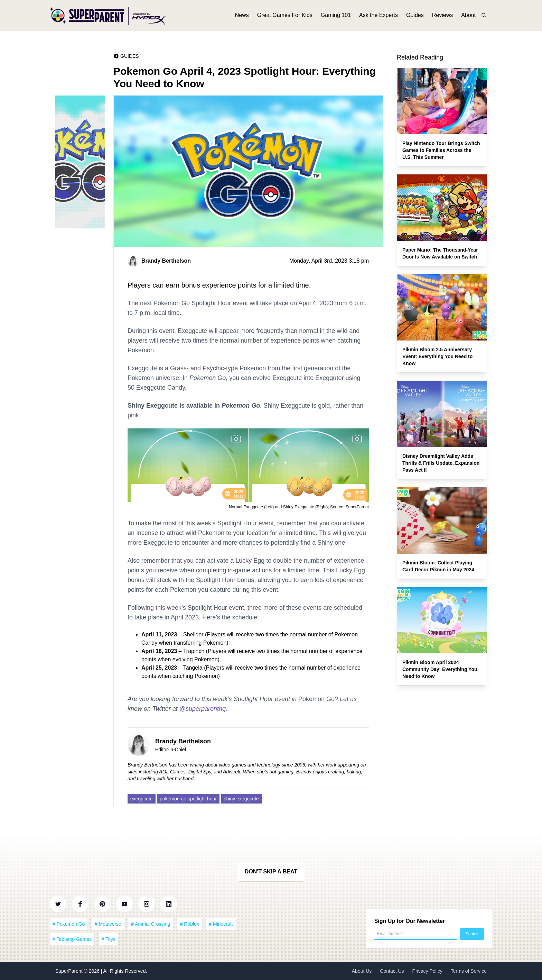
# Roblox (190, 924)
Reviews (442, 16)
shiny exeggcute (241, 799)
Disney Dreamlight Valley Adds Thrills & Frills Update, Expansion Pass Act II (441, 463)
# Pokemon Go (69, 924)
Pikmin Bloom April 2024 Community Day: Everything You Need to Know (440, 669)
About (468, 16)
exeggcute (142, 799)
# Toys (109, 939)
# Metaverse (108, 924)
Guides (415, 16)
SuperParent (70, 971)
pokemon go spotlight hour (188, 799)
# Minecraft (221, 924)
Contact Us (392, 971)
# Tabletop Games (72, 939)
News (242, 16)
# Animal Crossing (151, 924)
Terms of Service (469, 971)
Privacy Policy (427, 971)
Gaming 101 (336, 16)
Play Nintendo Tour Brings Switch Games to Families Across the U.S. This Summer (441, 150)
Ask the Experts (379, 16)
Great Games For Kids (285, 16)
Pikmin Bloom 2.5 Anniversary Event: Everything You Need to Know (437, 356)
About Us (362, 971)
